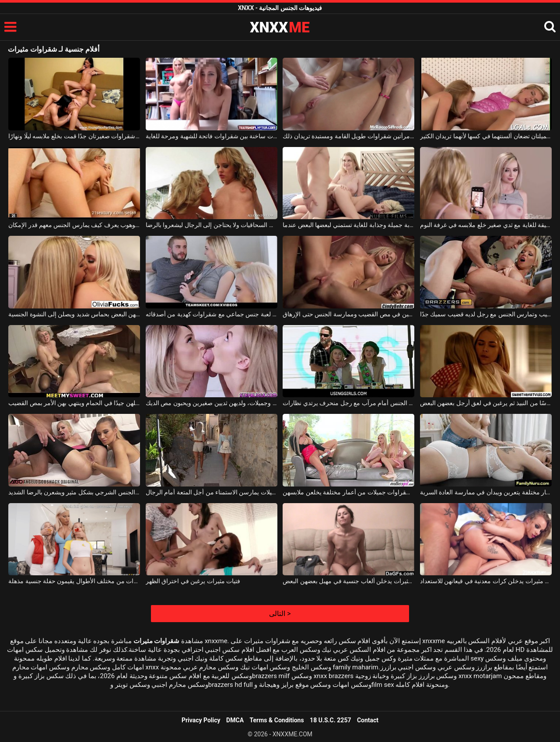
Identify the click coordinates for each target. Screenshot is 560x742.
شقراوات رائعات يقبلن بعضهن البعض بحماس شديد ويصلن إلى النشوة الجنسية (74, 314)
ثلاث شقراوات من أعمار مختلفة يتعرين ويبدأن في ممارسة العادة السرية (486, 492)
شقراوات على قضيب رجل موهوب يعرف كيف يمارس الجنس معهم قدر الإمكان (74, 225)
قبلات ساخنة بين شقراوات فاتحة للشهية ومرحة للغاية (212, 136)
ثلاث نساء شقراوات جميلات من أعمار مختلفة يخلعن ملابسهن (348, 492)
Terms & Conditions (277, 720)
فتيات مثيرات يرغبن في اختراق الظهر (193, 581)
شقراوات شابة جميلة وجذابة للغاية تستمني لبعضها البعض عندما (348, 225)
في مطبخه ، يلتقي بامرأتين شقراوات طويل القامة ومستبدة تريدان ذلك (348, 136)
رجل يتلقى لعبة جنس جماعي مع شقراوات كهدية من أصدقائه (212, 314)
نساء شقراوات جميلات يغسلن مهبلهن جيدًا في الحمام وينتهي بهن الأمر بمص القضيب (74, 403)
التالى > (280, 614)
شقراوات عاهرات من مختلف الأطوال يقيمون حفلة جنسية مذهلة (74, 581)
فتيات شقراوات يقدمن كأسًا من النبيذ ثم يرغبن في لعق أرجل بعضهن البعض (486, 403)
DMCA (235, 720)
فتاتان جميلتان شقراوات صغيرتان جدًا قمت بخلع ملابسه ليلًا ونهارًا (74, 136)
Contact (368, 720)
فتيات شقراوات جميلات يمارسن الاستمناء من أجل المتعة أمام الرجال (212, 492)
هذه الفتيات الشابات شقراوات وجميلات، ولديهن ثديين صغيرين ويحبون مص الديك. (212, 403)
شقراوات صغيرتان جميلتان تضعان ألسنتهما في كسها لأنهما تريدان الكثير (486, 136)
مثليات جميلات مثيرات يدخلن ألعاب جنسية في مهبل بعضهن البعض (348, 581)
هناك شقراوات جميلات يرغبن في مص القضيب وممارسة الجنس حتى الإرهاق (348, 314)
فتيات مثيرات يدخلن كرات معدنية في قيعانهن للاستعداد (486, 581)
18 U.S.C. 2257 (330, 720)
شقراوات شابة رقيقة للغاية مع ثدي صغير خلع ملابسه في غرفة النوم (486, 225)
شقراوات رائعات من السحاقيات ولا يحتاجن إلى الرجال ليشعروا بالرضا (212, 225)
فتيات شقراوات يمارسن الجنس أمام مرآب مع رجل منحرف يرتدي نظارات (348, 403)
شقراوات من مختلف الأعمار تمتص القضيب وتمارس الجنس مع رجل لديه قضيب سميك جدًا (486, 314)
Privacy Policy (201, 720)
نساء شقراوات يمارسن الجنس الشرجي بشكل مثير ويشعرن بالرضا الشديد (74, 492)
